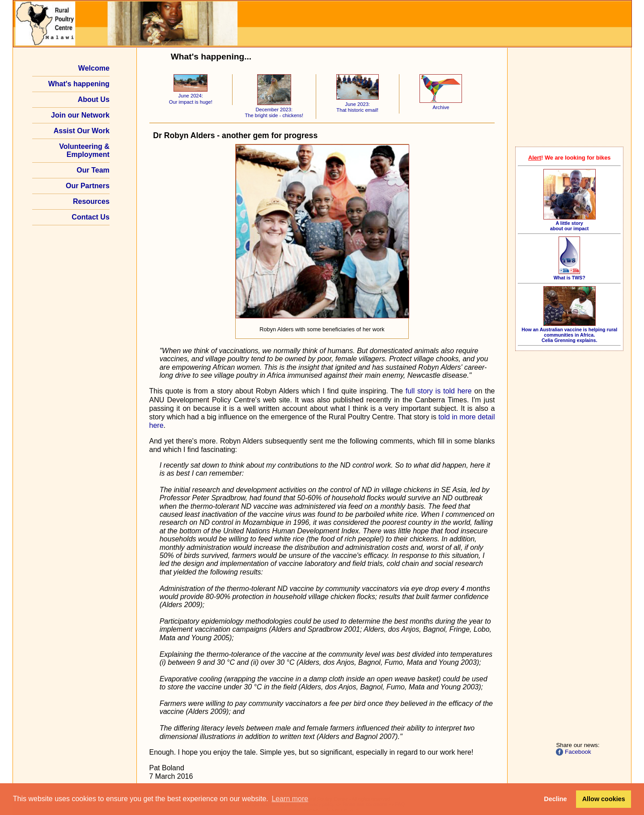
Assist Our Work (82, 131)
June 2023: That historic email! (358, 104)
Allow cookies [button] (604, 799)
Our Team (93, 170)
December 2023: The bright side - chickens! (274, 109)
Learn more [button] (290, 799)
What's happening (79, 84)
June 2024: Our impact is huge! (191, 96)
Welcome (94, 68)
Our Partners (88, 186)
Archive (441, 104)
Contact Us (90, 217)
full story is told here (439, 391)
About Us (94, 99)
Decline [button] (555, 799)
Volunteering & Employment (84, 150)
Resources (91, 201)
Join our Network (80, 115)
